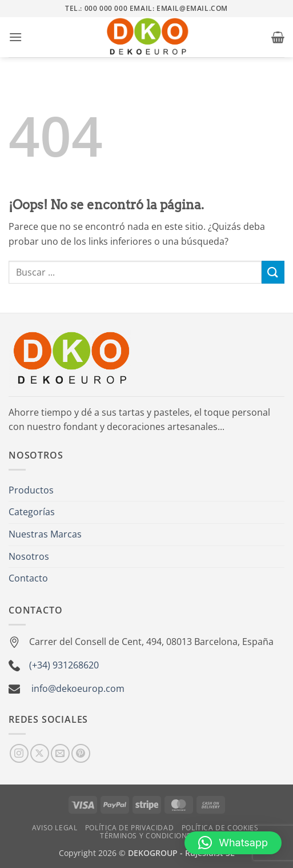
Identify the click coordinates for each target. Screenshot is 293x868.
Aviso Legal (55, 828)
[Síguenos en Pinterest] (81, 753)
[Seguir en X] (40, 753)
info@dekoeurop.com (78, 688)
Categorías (32, 512)
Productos (31, 490)
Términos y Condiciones (148, 836)
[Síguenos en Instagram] (19, 753)
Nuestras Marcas (45, 534)
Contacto (28, 578)
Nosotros (29, 556)
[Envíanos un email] (60, 753)
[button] (15, 37)
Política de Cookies (220, 828)
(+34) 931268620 (64, 665)
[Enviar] (273, 272)
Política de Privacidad (129, 828)
